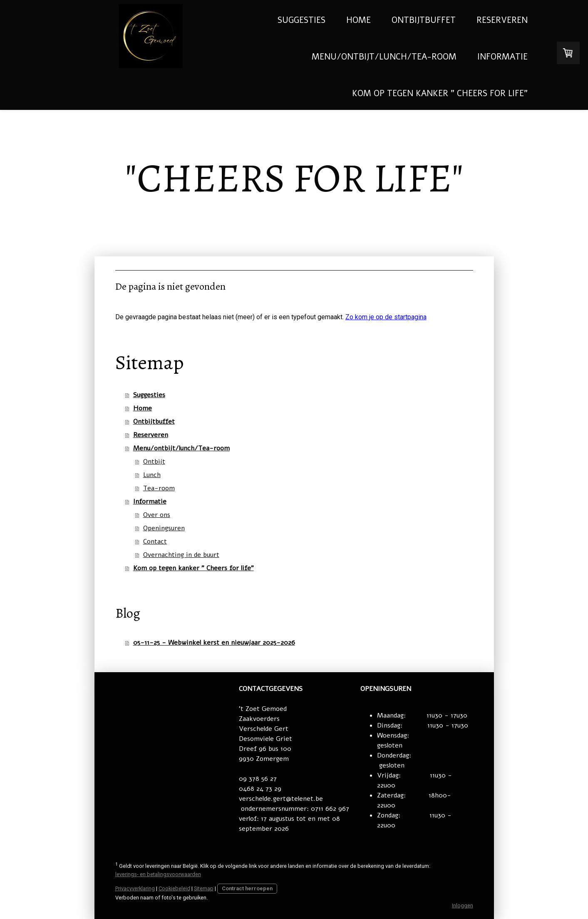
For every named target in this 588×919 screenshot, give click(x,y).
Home (359, 20)
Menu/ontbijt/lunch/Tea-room (384, 57)
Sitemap (204, 888)
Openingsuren (164, 528)
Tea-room (159, 488)
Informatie (502, 57)
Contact (155, 541)
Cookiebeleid (174, 888)
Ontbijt (154, 462)
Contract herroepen (247, 888)
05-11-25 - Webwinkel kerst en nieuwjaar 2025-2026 (214, 643)
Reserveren (502, 20)
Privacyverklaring (135, 888)
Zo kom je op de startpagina (386, 317)
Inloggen (463, 905)
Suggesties (301, 20)
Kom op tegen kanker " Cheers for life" (440, 93)
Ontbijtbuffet (424, 20)
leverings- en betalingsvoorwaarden (158, 874)
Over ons (157, 515)
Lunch (152, 475)
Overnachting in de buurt (181, 555)
